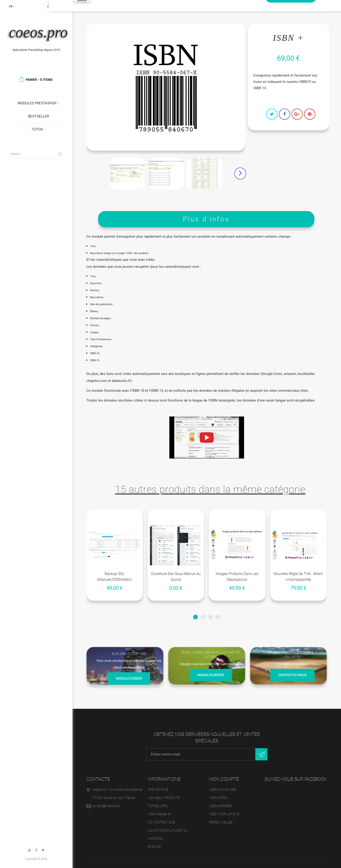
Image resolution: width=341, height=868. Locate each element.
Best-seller (39, 116)
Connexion (55, 7)
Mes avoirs (218, 798)
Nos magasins (159, 814)
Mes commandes (223, 790)
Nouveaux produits (164, 798)
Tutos (37, 129)
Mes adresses (220, 806)
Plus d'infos (206, 219)
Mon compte (224, 779)
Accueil (94, 7)
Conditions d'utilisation (168, 830)
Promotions (158, 790)
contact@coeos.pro (106, 806)
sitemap (154, 847)
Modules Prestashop (37, 103)
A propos (155, 839)
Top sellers (158, 806)
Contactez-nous (292, 676)
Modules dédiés (129, 679)
